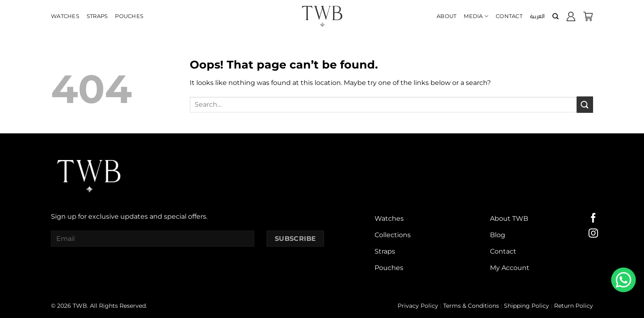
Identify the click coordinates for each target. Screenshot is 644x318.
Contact (509, 16)
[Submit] (585, 104)
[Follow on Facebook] (593, 219)
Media (476, 16)
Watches (65, 16)
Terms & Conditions (471, 306)
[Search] (555, 16)
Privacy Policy (418, 306)
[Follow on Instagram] (593, 234)
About (446, 16)
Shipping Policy (527, 306)
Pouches (129, 16)
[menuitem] (537, 16)
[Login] (571, 16)
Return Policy (574, 306)
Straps (97, 16)
